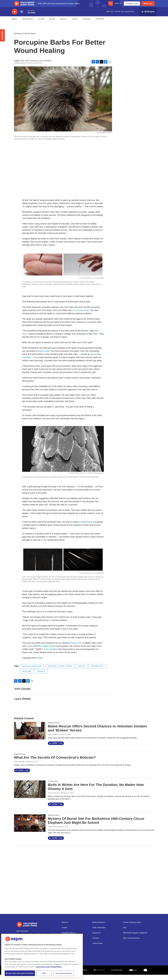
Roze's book (44, 356)
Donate (150, 6)
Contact (64, 933)
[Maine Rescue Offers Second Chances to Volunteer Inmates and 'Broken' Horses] (30, 736)
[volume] (22, 17)
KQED (30, 651)
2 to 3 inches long (80, 316)
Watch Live (132, 6)
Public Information (99, 933)
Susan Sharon (53, 740)
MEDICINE (27, 677)
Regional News (54, 728)
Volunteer (96, 943)
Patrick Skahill (19, 767)
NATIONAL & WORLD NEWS (60, 671)
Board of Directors (99, 928)
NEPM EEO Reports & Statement (135, 938)
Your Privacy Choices (64, 973)
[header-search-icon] (110, 6)
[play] (15, 17)
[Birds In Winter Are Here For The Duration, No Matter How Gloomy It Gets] (30, 794)
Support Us (96, 938)
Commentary (53, 786)
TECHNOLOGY (98, 671)
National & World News (25, 39)
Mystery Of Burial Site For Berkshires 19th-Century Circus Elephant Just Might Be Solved (96, 826)
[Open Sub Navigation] (19, 24)
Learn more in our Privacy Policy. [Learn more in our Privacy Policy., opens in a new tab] (49, 967)
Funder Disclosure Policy (132, 928)
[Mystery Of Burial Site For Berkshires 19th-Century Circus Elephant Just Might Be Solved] (30, 828)
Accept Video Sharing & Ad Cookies (20, 973)
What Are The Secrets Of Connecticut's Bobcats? (55, 763)
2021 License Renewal (131, 943)
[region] (42, 956)
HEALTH (82, 671)
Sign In (118, 6)
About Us (65, 928)
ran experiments (85, 527)
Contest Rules (97, 949)
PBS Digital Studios (47, 651)
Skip (44, 973)
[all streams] (148, 17)
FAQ (125, 933)
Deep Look (76, 648)
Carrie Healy (52, 832)
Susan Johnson (53, 798)
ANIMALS (41, 677)
